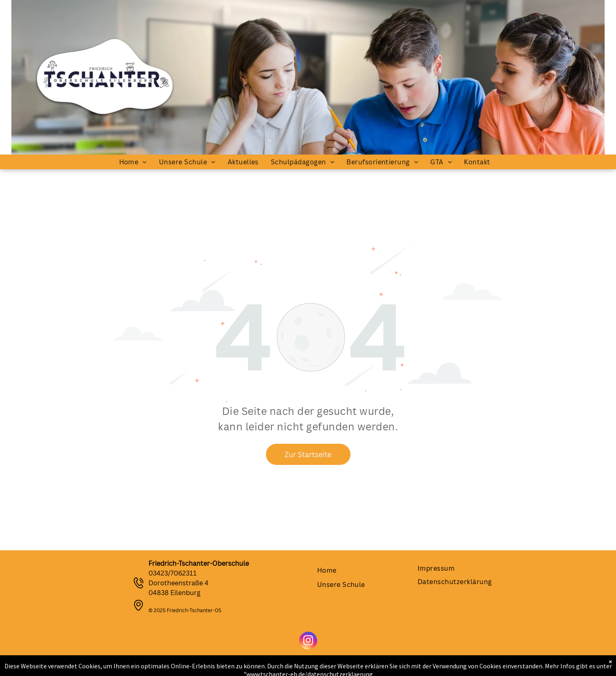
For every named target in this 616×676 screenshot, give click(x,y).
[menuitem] (133, 162)
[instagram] (308, 642)
